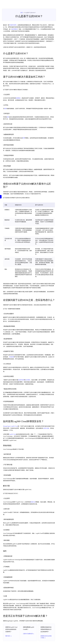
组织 (6, 109)
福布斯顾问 (15, 29)
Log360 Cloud (13, 434)
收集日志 (33, 502)
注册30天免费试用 (29, 634)
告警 (24, 138)
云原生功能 (46, 428)
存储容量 (12, 357)
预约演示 (8, 636)
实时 (8, 117)
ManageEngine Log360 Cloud (10, 426)
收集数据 (18, 98)
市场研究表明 (13, 25)
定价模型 (28, 380)
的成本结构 (21, 380)
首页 (22, 13)
